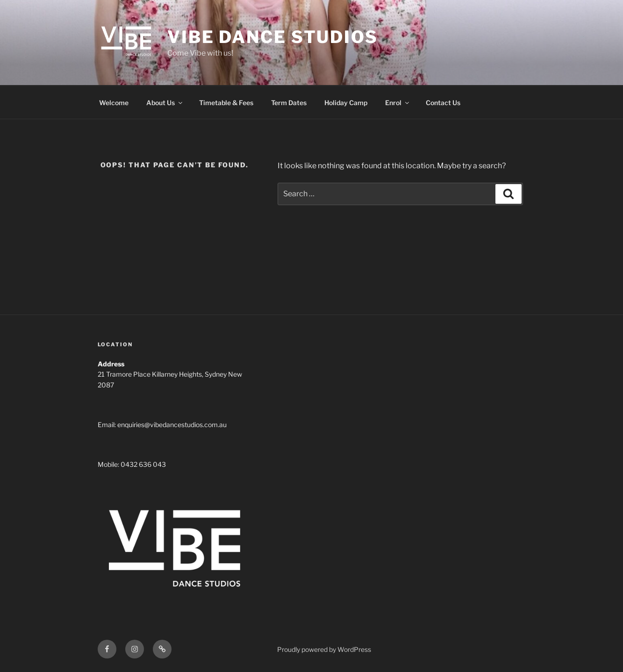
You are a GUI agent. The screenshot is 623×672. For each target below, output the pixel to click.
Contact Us (443, 103)
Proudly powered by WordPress (324, 649)
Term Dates (289, 103)
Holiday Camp (346, 103)
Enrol (398, 103)
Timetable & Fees (226, 103)
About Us (165, 103)
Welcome (114, 103)
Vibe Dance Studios (273, 37)
